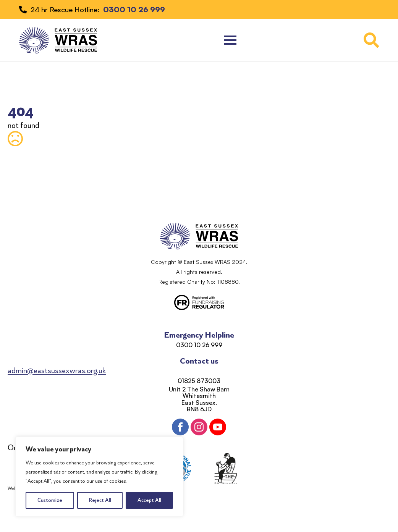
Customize (50, 500)
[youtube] (218, 427)
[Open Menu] (230, 40)
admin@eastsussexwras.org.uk (57, 371)
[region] (99, 477)
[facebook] (180, 427)
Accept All (149, 500)
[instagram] (199, 427)
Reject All (100, 500)
